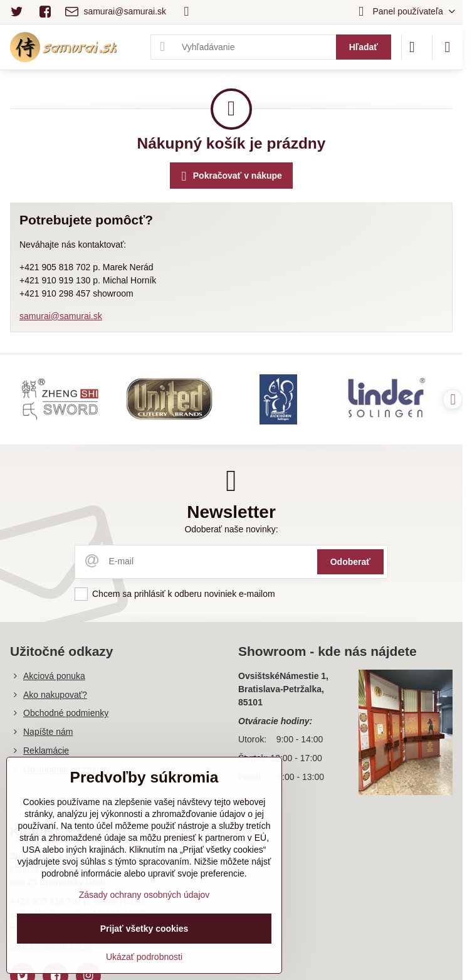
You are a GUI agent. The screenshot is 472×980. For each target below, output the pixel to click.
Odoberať (350, 562)
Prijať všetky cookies (144, 929)
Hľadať (364, 47)
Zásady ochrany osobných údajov (144, 895)
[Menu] (448, 47)
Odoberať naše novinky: (231, 529)
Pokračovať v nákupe (230, 177)
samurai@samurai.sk (61, 316)
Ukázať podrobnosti (144, 957)
